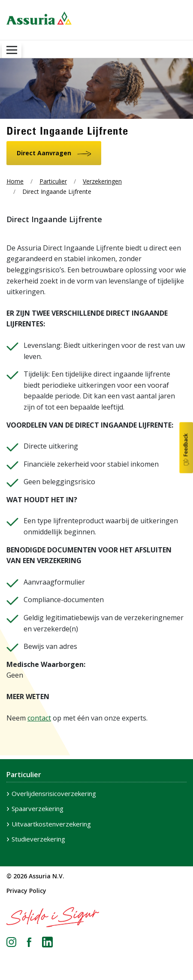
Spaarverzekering (38, 808)
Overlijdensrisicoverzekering (54, 793)
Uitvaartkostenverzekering (51, 824)
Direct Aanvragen (44, 153)
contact (39, 718)
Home (15, 181)
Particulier (53, 181)
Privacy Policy (26, 891)
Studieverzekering (38, 839)
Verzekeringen (102, 181)
